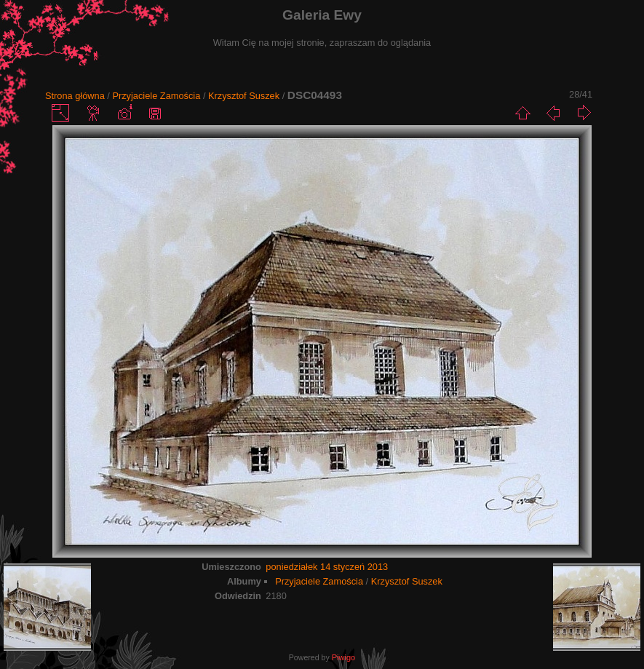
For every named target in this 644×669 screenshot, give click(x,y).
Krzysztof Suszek (244, 96)
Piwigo (343, 657)
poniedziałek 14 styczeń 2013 (327, 567)
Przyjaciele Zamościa (156, 96)
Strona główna (75, 96)
